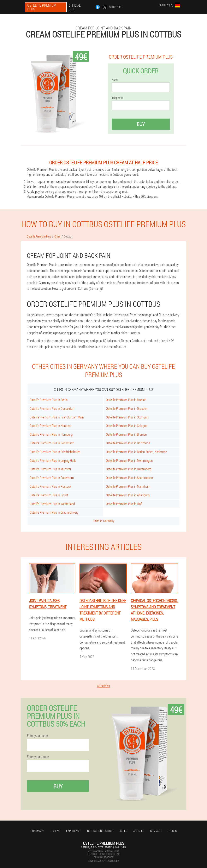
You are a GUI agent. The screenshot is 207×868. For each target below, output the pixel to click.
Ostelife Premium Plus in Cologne (127, 426)
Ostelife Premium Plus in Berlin (49, 400)
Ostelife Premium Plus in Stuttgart (127, 417)
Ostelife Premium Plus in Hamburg (51, 434)
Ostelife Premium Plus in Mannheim (128, 486)
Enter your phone (38, 757)
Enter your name (37, 736)
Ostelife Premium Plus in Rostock (50, 486)
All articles (103, 686)
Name (115, 80)
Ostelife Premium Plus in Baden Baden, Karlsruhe (136, 452)
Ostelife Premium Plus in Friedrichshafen (55, 452)
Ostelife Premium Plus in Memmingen (129, 460)
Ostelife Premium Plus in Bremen (126, 434)
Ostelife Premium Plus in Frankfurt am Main (57, 417)
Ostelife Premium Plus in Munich (126, 400)
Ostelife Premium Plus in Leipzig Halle (53, 460)
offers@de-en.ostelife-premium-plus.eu (103, 847)
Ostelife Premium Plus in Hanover (51, 426)
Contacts (156, 831)
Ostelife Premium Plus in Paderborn (52, 478)
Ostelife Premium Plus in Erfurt (49, 495)
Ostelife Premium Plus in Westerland (52, 504)
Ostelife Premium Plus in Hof (124, 504)
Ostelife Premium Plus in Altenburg (128, 495)
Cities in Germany (104, 521)
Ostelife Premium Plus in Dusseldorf (52, 408)
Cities (124, 831)
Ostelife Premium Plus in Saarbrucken (129, 478)
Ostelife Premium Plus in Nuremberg (129, 469)
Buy (141, 124)
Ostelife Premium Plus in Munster (50, 469)
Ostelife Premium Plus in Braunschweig (54, 512)
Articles (139, 831)
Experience (73, 831)
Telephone (117, 98)
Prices (173, 831)
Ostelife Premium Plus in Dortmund (128, 443)
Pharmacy (37, 831)
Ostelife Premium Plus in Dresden (127, 408)
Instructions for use (100, 831)
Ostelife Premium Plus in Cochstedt (52, 443)
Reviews (55, 831)
